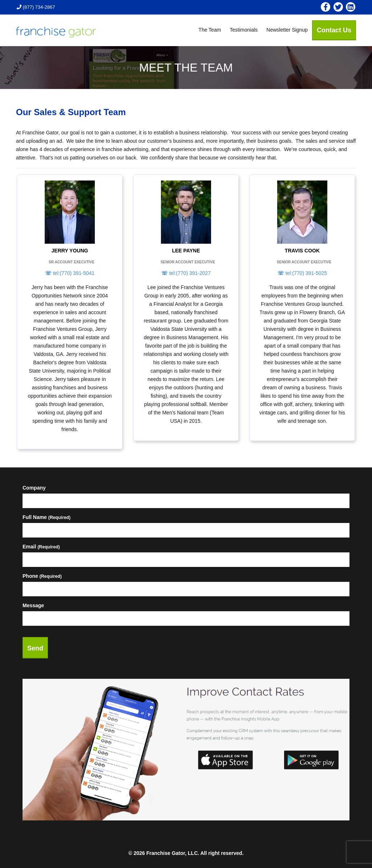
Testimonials (244, 30)
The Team (210, 30)
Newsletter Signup (287, 30)
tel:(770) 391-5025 (302, 273)
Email (41, 547)
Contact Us (334, 30)
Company (34, 488)
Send (35, 648)
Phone (42, 576)
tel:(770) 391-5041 (70, 273)
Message (33, 605)
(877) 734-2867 (36, 7)
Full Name (46, 517)
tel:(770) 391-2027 (186, 273)
